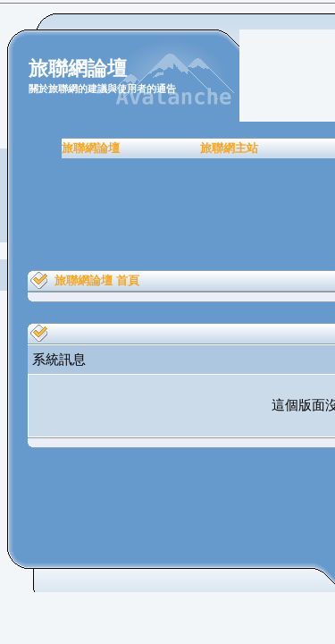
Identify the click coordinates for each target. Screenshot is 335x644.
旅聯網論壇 (45, 148)
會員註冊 (191, 148)
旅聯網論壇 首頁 (97, 280)
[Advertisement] (167, 215)
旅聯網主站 (121, 148)
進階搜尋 (202, 61)
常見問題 (251, 148)
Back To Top (193, 446)
